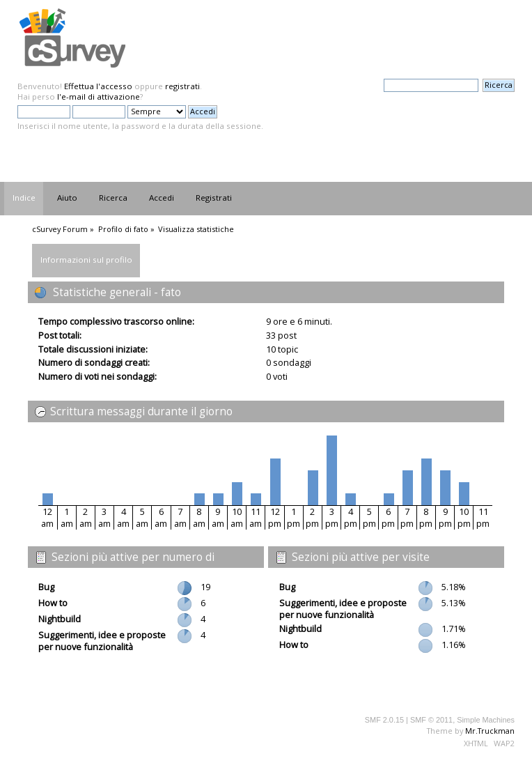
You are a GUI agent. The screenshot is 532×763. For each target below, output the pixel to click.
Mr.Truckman (490, 731)
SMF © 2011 (431, 720)
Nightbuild (60, 619)
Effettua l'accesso (98, 86)
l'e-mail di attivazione (99, 97)
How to (53, 603)
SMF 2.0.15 (384, 720)
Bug (46, 587)
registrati (182, 86)
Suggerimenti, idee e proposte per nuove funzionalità (102, 641)
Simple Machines (486, 720)
